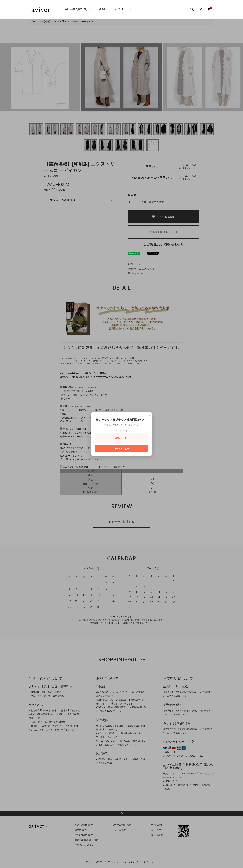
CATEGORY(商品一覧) (75, 9)
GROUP (101, 9)
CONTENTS (122, 9)
